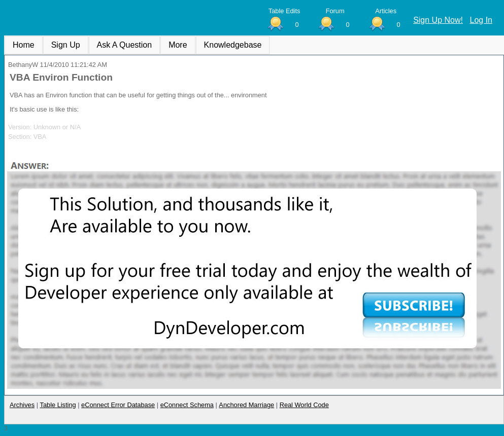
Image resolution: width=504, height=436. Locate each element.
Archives (22, 405)
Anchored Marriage (246, 405)
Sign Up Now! (438, 20)
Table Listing (58, 405)
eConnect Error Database (118, 405)
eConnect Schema (187, 405)
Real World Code (304, 405)
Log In (481, 20)
